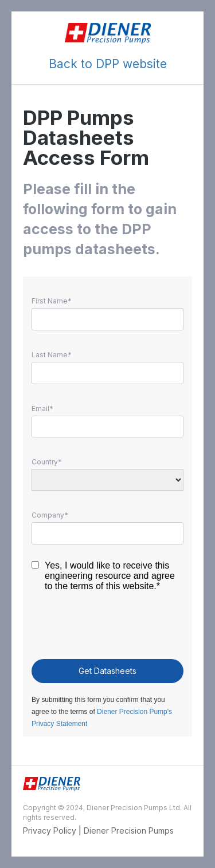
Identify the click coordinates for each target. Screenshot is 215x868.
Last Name (50, 355)
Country (45, 462)
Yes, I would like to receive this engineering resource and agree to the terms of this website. (110, 576)
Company (48, 515)
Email (40, 409)
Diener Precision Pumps (129, 830)
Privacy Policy (50, 830)
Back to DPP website (108, 64)
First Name (50, 301)
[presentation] (107, 628)
